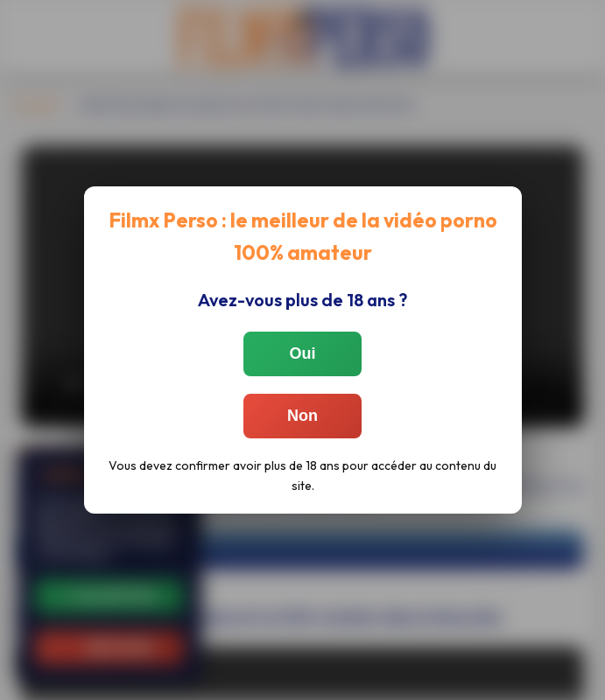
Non (302, 416)
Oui (303, 353)
